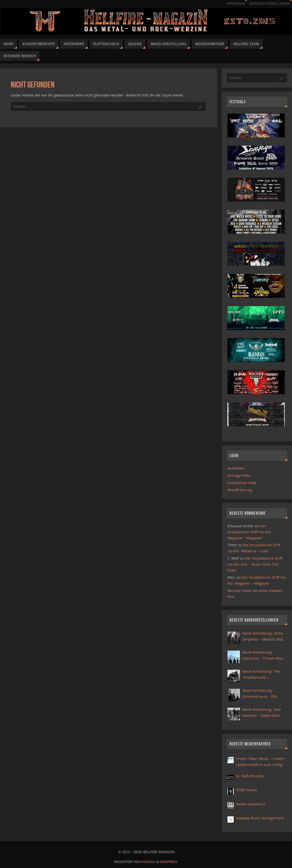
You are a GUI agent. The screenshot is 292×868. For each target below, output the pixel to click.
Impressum (236, 4)
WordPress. (169, 862)
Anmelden (236, 468)
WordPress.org (240, 490)
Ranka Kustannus (251, 804)
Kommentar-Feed (242, 483)
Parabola (148, 862)
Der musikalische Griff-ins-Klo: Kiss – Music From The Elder (255, 564)
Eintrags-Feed (239, 475)
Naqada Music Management (260, 818)
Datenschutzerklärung (270, 4)
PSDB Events (247, 790)
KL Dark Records (250, 776)
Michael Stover (240, 591)
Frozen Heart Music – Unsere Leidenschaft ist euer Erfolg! (260, 762)
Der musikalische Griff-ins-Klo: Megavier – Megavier (249, 532)
